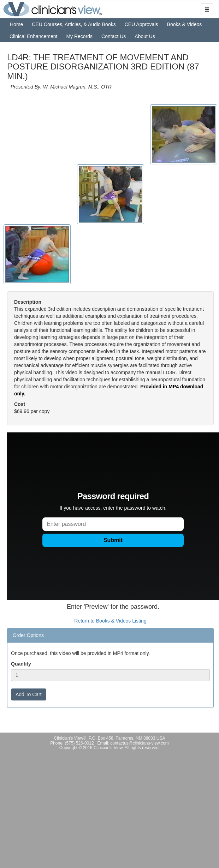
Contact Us (114, 36)
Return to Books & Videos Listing (110, 621)
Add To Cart (29, 694)
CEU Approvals (141, 24)
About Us (145, 36)
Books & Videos (185, 24)
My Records (79, 36)
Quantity (21, 664)
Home (16, 24)
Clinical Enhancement (33, 36)
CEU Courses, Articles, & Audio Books (74, 24)
